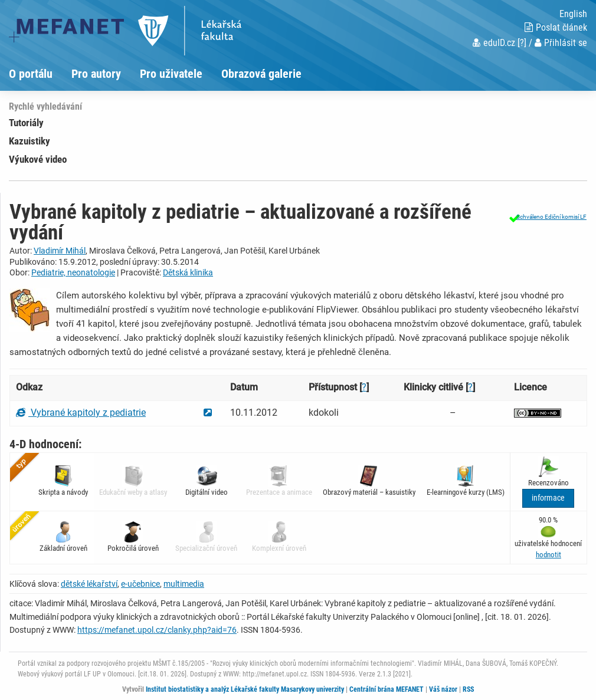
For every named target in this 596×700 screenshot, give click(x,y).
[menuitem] (40, 74)
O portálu (31, 74)
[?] (522, 43)
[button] (546, 217)
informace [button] (548, 498)
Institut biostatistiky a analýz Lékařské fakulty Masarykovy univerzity (245, 689)
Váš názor (443, 689)
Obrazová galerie (261, 74)
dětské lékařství (89, 584)
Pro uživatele (171, 74)
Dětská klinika (188, 272)
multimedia (184, 584)
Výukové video (38, 159)
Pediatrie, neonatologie (73, 272)
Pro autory (96, 74)
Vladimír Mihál (60, 251)
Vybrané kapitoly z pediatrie (81, 413)
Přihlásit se (561, 43)
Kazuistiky (30, 141)
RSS (468, 689)
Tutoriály (26, 123)
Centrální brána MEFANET (387, 689)
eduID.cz (494, 43)
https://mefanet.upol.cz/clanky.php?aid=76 (157, 630)
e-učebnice (140, 584)
